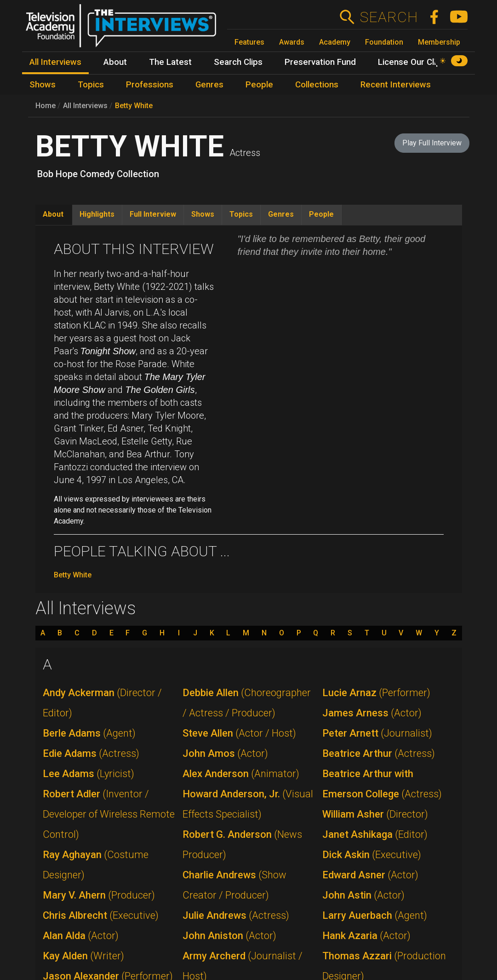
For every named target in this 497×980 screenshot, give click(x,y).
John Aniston (229, 936)
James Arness (372, 713)
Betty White (134, 106)
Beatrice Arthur (379, 753)
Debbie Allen (247, 703)
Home (46, 106)
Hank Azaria (366, 936)
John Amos (225, 753)
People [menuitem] (259, 85)
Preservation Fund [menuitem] (320, 62)
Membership (439, 42)
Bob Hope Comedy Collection (98, 174)
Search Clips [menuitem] (238, 62)
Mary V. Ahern (99, 895)
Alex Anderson (241, 774)
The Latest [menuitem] (170, 62)
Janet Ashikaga (375, 834)
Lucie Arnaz (376, 693)
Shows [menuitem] (43, 85)
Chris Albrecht (101, 915)
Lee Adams (89, 774)
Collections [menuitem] (317, 85)
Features (249, 42)
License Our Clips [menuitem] (412, 62)
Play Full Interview (432, 143)
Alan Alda (81, 936)
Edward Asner (370, 875)
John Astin (363, 895)
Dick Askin (372, 855)
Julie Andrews (236, 915)
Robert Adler (109, 814)
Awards (292, 42)
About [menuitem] (115, 62)
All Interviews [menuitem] (55, 62)
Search (389, 17)
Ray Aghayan (96, 865)
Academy (335, 42)
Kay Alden (83, 956)
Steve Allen (239, 733)
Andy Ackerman (102, 703)
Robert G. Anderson (242, 845)
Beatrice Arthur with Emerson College (382, 784)
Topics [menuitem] (91, 85)
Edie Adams (91, 753)
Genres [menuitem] (209, 85)
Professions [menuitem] (150, 85)
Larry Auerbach (375, 915)
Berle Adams (89, 733)
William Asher (375, 814)
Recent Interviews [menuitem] (396, 85)
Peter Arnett (377, 733)
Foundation (384, 42)
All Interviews (85, 106)
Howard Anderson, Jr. (248, 804)
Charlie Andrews (234, 885)
